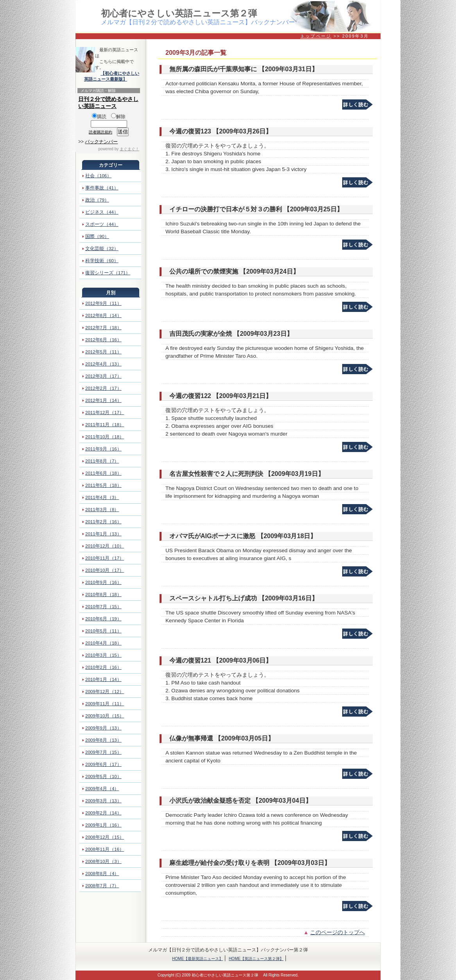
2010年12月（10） (105, 546)
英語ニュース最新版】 (106, 79)
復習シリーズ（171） (108, 273)
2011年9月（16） (103, 449)
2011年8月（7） (102, 461)
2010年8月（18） (103, 594)
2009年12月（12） (105, 692)
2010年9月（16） (103, 582)
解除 (118, 117)
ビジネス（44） (102, 212)
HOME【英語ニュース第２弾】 (256, 959)
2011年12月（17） (105, 413)
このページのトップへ (338, 932)
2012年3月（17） (103, 376)
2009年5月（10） (103, 776)
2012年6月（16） (103, 340)
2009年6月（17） (103, 764)
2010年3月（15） (103, 655)
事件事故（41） (102, 188)
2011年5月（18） (103, 485)
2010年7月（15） (103, 607)
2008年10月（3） (103, 861)
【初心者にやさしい (120, 73)
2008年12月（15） (105, 837)
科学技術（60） (102, 261)
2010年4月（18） (103, 643)
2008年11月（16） (105, 849)
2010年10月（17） (105, 570)
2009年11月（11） (105, 704)
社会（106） (98, 176)
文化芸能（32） (102, 249)
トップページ (316, 36)
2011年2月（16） (103, 522)
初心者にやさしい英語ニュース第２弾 (179, 13)
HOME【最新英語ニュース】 (197, 959)
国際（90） (97, 236)
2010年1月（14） (103, 679)
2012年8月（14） (103, 315)
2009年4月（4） (102, 789)
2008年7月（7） (102, 886)
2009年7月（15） (103, 752)
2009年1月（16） (103, 825)
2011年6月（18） (103, 473)
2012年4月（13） (103, 364)
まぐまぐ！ (129, 149)
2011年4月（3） (102, 497)
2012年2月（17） (103, 388)
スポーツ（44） (102, 224)
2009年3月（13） (103, 801)
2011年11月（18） (105, 425)
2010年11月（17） (105, 558)
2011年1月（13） (103, 534)
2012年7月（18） (103, 328)
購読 (99, 117)
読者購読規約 (101, 132)
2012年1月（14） (103, 400)
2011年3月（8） (102, 510)
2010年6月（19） (103, 619)
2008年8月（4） (102, 874)
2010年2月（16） (103, 667)
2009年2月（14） (103, 813)
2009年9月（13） (103, 728)
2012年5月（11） (103, 352)
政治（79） (97, 200)
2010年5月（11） (103, 631)
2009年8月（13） (103, 740)
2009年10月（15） (105, 716)
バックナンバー (101, 142)
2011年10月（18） (105, 437)
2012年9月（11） (103, 303)
